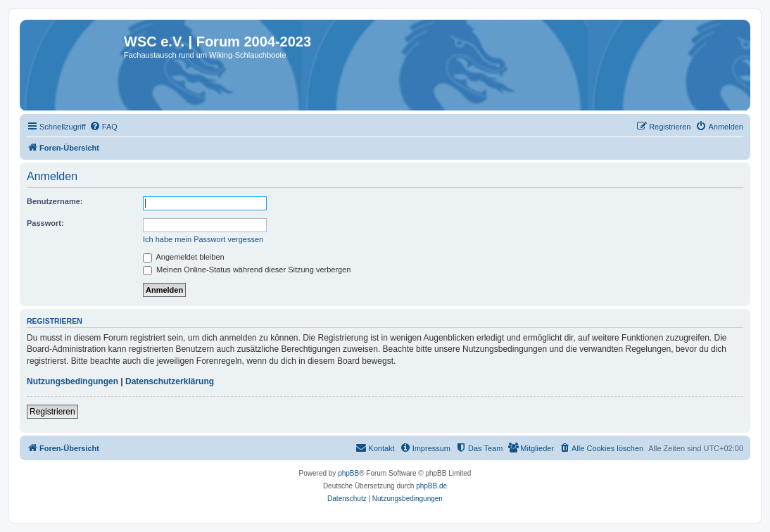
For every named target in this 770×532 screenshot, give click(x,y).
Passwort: (45, 223)
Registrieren (52, 412)
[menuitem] (103, 127)
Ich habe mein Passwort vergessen (203, 239)
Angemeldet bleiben (184, 257)
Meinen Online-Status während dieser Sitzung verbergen (247, 270)
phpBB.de (431, 486)
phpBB (348, 473)
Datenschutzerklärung (170, 381)
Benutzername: (55, 201)
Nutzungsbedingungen (72, 381)
